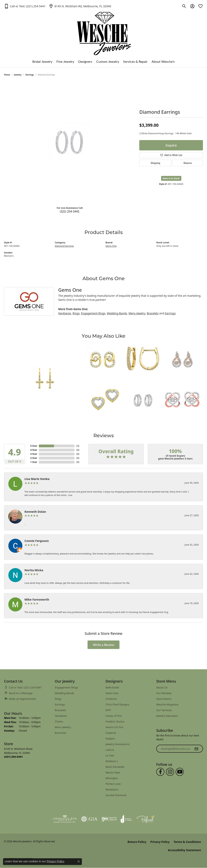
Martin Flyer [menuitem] (113, 772)
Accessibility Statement (184, 850)
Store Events (164, 699)
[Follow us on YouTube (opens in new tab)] (180, 772)
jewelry (18, 75)
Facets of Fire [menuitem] (114, 716)
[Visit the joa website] (127, 819)
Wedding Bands (117, 313)
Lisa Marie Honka (37, 479)
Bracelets (153, 313)
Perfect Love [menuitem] (113, 784)
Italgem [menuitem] (110, 738)
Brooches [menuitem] (61, 733)
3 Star (34, 454)
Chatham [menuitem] (111, 699)
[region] (70, 142)
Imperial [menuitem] (111, 733)
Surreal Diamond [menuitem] (116, 795)
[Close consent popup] (79, 862)
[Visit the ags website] (65, 819)
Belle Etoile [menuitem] (112, 687)
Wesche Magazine (167, 704)
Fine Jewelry (65, 61)
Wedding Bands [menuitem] (64, 693)
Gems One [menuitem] (112, 693)
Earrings (30, 75)
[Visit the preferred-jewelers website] (146, 819)
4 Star (34, 450)
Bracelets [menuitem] (60, 710)
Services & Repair (135, 61)
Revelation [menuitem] (112, 789)
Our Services (164, 710)
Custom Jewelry (108, 61)
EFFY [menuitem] (108, 710)
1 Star (34, 462)
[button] (25, 6)
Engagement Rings (93, 313)
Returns (188, 163)
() (78, 446)
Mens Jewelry (137, 313)
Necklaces (65, 313)
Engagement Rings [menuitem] (66, 687)
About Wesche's (163, 61)
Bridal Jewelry (42, 61)
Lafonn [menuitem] (110, 750)
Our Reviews (164, 693)
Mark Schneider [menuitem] (115, 767)
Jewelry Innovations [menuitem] (118, 744)
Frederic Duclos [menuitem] (115, 721)
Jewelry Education (167, 716)
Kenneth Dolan (35, 512)
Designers (85, 61)
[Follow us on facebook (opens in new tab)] (160, 772)
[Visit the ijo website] (109, 819)
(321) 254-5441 (70, 211)
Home (7, 75)
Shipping (155, 163)
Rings (76, 313)
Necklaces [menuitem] (61, 716)
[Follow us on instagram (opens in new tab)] (170, 772)
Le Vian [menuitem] (110, 755)
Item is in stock (171, 178)
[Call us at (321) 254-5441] (13, 757)
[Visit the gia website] (89, 819)
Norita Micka (34, 570)
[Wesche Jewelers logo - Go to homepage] (104, 30)
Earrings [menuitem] (60, 704)
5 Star (34, 446)
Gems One (111, 246)
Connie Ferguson (37, 541)
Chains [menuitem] (59, 721)
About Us (162, 687)
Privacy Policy (160, 842)
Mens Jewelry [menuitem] (63, 727)
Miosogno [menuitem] (112, 778)
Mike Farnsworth (37, 599)
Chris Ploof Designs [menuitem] (117, 704)
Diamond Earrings (64, 246)
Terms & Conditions (187, 842)
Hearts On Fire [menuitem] (114, 727)
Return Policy (137, 842)
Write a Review (103, 645)
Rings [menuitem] (58, 699)
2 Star (34, 458)
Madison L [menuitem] (112, 761)
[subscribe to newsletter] (196, 749)
